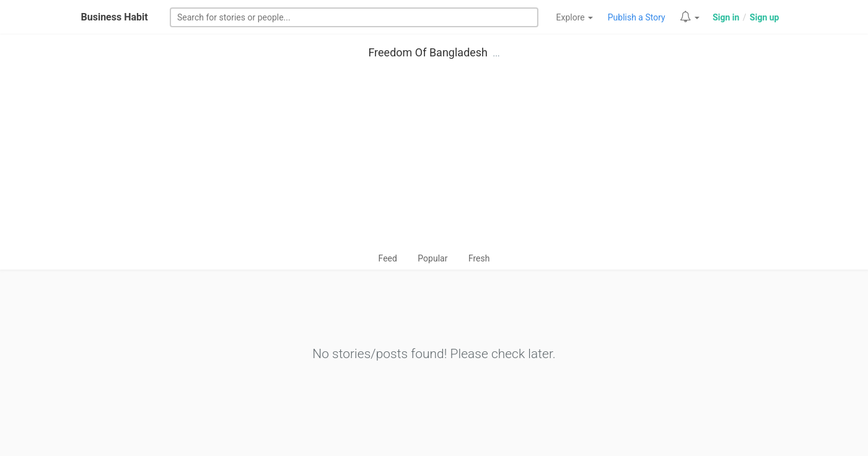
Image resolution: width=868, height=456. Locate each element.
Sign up (764, 17)
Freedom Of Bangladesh (428, 52)
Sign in (726, 17)
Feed (388, 258)
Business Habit (115, 17)
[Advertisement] (434, 159)
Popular (432, 258)
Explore (575, 17)
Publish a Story (637, 17)
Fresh (479, 258)
